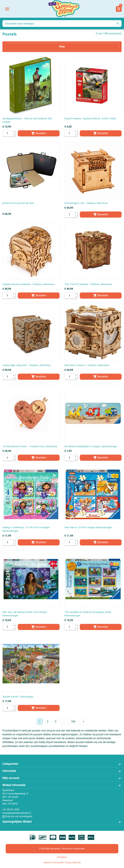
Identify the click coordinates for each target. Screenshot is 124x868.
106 (73, 722)
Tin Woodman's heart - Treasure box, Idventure (30, 446)
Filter (62, 47)
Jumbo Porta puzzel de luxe (18, 203)
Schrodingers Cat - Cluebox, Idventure (86, 203)
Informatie (9, 771)
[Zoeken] (62, 24)
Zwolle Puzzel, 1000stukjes (18, 696)
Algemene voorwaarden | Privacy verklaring (62, 863)
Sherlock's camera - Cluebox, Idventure (87, 365)
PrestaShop (62, 857)
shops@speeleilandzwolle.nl (17, 813)
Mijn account (11, 778)
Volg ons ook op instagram (17, 816)
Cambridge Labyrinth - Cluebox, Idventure (27, 365)
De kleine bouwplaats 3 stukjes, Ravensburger (91, 446)
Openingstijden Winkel (17, 822)
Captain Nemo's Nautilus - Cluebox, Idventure (28, 284)
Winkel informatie (14, 785)
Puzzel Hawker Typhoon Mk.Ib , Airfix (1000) (90, 118)
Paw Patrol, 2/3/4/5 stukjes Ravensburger (88, 527)
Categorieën (10, 764)
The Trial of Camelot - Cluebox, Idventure (88, 284)
